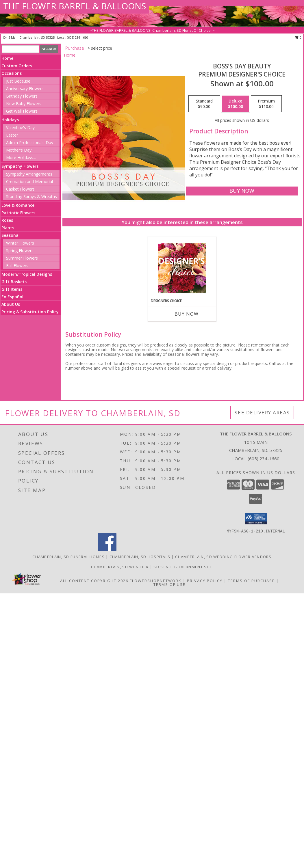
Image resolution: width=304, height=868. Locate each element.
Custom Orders (17, 66)
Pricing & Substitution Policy (30, 312)
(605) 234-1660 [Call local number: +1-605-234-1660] (78, 37)
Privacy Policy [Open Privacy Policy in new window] (205, 581)
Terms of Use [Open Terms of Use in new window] (169, 584)
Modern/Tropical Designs (27, 274)
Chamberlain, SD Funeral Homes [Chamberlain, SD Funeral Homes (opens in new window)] (68, 557)
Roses (7, 220)
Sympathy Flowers (20, 166)
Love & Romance (18, 205)
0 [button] (298, 37)
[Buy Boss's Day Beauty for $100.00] (242, 191)
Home (7, 58)
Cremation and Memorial (29, 181)
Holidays (10, 120)
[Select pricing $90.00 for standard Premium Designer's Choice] (204, 104)
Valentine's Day (20, 127)
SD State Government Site (183, 567)
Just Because (18, 81)
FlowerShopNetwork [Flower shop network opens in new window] (156, 581)
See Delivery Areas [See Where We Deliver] (262, 412)
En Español (12, 297)
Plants (8, 228)
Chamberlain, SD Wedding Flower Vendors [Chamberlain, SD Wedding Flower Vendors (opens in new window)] (223, 557)
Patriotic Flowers (18, 213)
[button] (256, 519)
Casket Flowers (20, 189)
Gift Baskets (14, 282)
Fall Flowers (17, 266)
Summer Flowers (22, 258)
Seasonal (11, 235)
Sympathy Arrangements (29, 174)
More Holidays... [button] (21, 158)
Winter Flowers (20, 243)
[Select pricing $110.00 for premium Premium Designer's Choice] (266, 104)
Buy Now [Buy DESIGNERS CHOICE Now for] (187, 314)
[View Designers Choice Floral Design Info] (182, 268)
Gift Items (12, 289)
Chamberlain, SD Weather (120, 567)
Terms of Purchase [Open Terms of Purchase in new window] (251, 581)
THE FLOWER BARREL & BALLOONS (75, 6)
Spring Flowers (20, 250)
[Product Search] (20, 49)
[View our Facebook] (107, 550)
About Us (11, 304)
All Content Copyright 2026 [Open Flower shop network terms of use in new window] (94, 581)
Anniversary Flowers (25, 89)
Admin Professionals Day (30, 143)
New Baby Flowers (24, 104)
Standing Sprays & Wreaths (31, 196)
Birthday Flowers (22, 96)
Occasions (12, 73)
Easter (12, 135)
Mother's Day (19, 150)
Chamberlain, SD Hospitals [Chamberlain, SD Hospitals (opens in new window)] (140, 557)
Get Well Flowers (22, 111)
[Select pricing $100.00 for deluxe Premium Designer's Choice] (236, 104)
